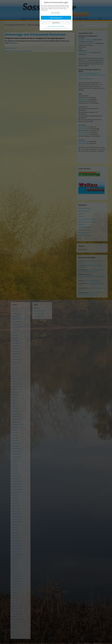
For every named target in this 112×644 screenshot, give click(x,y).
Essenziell (55, 13)
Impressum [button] (66, 28)
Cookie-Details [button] (47, 28)
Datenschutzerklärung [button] (57, 28)
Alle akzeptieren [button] (56, 18)
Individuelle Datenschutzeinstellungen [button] (56, 26)
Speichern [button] (56, 23)
